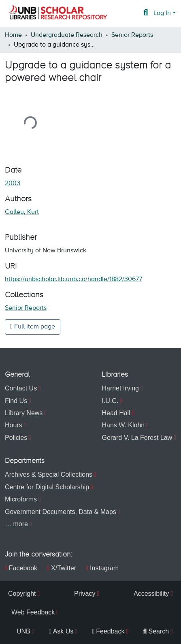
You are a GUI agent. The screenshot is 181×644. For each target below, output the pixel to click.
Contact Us (21, 388)
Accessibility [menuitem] (151, 594)
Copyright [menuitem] (22, 594)
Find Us (16, 401)
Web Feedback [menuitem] (33, 612)
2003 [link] (13, 183)
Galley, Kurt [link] (22, 212)
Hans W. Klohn (123, 425)
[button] (57, 13)
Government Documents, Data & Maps (61, 512)
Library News (24, 413)
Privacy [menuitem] (85, 594)
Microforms (21, 499)
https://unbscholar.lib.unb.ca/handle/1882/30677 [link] (73, 279)
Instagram (102, 568)
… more (16, 524)
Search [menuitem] (156, 631)
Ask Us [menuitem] (61, 631)
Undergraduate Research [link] (67, 35)
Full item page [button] (33, 327)
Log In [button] (163, 13)
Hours (14, 425)
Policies (16, 438)
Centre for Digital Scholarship (47, 487)
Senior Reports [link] (132, 35)
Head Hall (116, 413)
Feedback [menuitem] (108, 631)
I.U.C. (110, 401)
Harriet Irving (120, 388)
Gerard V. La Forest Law (137, 438)
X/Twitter (62, 568)
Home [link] (13, 35)
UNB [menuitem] (23, 631)
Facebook (21, 568)
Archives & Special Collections (49, 474)
